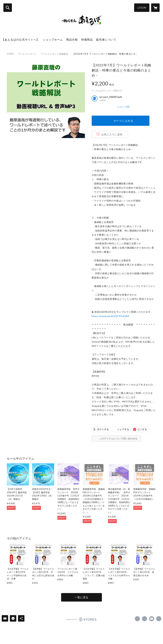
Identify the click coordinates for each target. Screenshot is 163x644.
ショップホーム (53, 39)
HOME (10, 54)
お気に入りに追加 (112, 134)
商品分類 (72, 39)
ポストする (103, 429)
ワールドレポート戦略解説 (55, 54)
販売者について (106, 39)
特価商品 (87, 39)
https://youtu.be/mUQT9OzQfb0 (110, 316)
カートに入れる (123, 121)
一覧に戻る (81, 597)
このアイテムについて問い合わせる (118, 438)
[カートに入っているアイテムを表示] (155, 8)
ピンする (142, 429)
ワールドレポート (27, 54)
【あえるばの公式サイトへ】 (20, 39)
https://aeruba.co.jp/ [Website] (159, 619)
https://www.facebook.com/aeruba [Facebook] (137, 619)
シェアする (123, 429)
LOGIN (142, 8)
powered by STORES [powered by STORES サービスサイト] (82, 619)
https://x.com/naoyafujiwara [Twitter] (144, 619)
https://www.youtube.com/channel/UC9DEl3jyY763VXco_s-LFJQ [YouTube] (152, 619)
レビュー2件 (123, 107)
